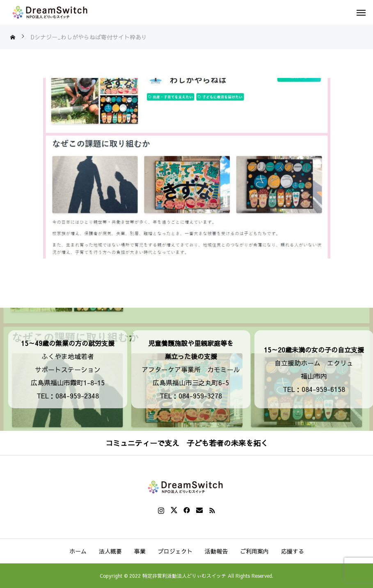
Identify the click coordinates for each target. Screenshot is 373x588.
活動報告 (216, 551)
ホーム (78, 551)
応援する (293, 551)
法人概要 (110, 551)
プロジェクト (175, 551)
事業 (140, 551)
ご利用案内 (254, 551)
